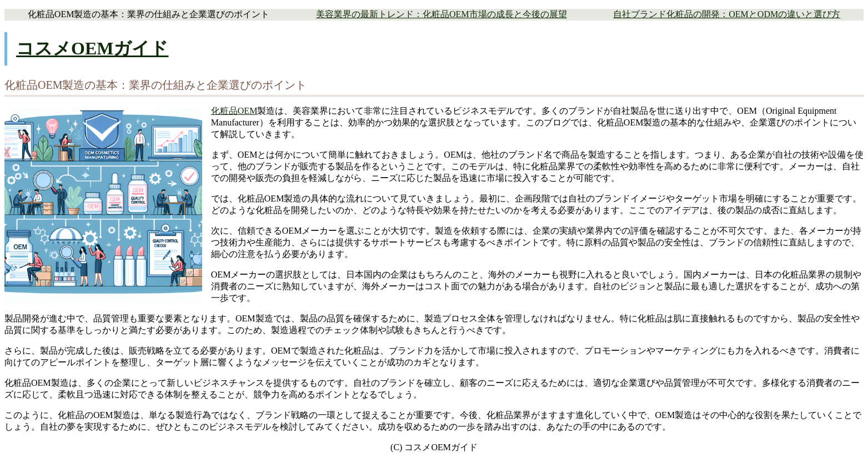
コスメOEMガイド (92, 48)
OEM (248, 111)
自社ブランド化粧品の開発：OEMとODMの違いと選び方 (727, 14)
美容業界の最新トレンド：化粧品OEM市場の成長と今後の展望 (441, 14)
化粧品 (224, 111)
